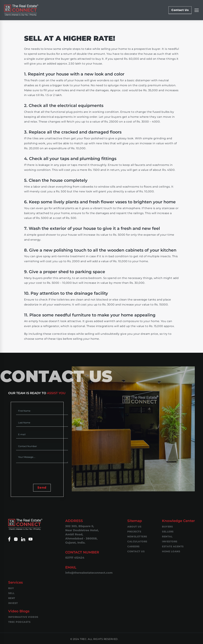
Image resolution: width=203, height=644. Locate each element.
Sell (11, 593)
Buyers (167, 527)
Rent (12, 598)
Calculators (137, 541)
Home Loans (171, 551)
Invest (13, 603)
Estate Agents (173, 546)
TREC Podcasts (19, 622)
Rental (167, 537)
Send (42, 488)
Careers (133, 546)
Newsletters (137, 537)
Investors (170, 541)
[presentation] (42, 474)
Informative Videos (23, 617)
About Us (134, 527)
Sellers (168, 532)
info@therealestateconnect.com (89, 573)
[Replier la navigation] (197, 10)
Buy (11, 588)
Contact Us (180, 10)
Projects (134, 532)
